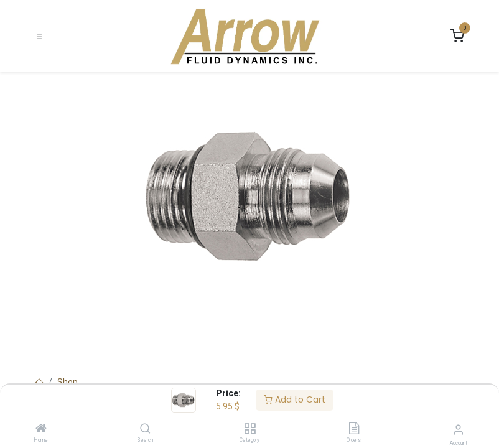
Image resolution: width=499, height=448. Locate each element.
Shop (68, 382)
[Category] (250, 429)
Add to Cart (295, 399)
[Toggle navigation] (39, 36)
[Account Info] (458, 430)
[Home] (41, 429)
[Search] (145, 429)
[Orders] (354, 429)
